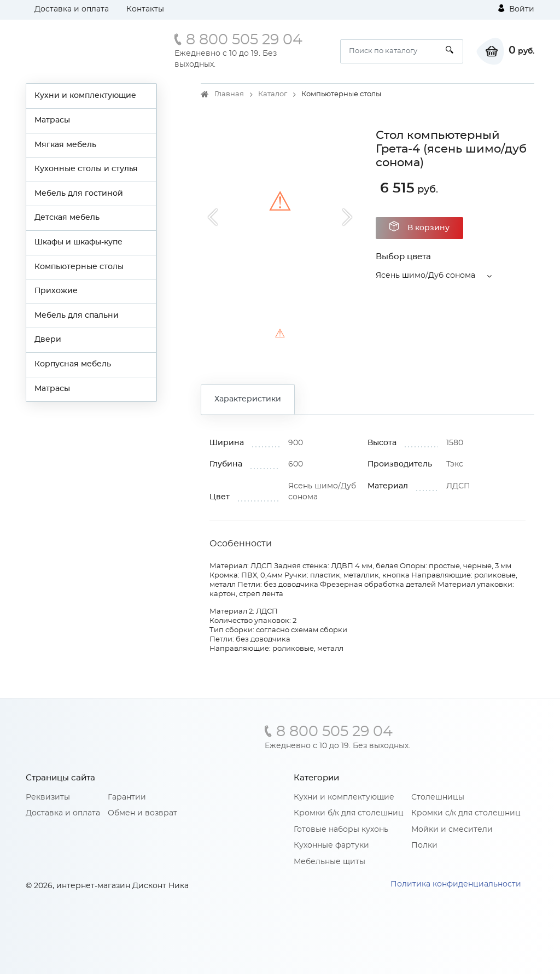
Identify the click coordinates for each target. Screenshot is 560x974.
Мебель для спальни (77, 316)
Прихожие (56, 291)
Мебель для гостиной (79, 194)
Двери (48, 340)
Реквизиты (48, 797)
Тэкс (455, 464)
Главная (229, 94)
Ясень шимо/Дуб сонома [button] (425, 276)
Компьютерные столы (79, 267)
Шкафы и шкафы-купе (78, 242)
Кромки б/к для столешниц (349, 813)
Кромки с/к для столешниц (466, 813)
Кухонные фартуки (331, 845)
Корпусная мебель (73, 364)
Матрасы (52, 120)
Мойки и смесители (452, 830)
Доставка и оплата (72, 9)
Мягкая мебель (65, 145)
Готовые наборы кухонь (341, 830)
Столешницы (438, 797)
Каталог (273, 94)
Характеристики (248, 399)
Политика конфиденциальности (456, 884)
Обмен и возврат (142, 813)
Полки (424, 845)
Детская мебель (67, 218)
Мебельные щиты (329, 862)
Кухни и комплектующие (85, 96)
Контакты (145, 9)
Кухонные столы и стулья (86, 169)
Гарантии (127, 797)
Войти (516, 9)
